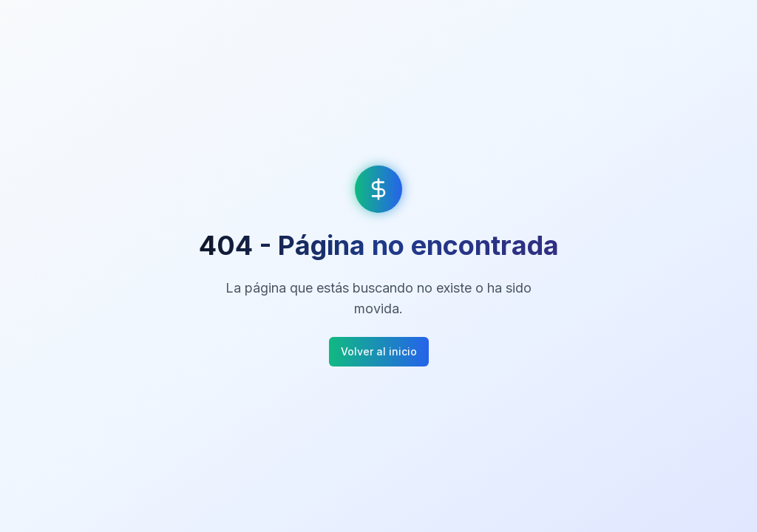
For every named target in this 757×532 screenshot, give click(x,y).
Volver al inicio (379, 351)
